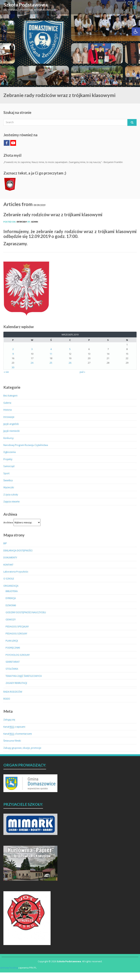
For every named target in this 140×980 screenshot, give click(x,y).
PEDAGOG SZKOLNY (16, 633)
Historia (8, 410)
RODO (7, 699)
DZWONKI (11, 605)
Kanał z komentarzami (18, 734)
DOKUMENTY (10, 557)
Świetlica (8, 480)
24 (32, 363)
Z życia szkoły (11, 494)
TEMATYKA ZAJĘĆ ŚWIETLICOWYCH (24, 676)
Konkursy (8, 438)
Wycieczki (9, 487)
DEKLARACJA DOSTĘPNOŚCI (18, 550)
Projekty (8, 459)
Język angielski (11, 424)
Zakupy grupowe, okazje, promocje (22, 748)
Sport (6, 473)
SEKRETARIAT (13, 662)
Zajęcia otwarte (12, 501)
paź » (82, 372)
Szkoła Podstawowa (26, 5)
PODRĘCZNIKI (13, 648)
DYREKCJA (11, 598)
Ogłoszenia (10, 452)
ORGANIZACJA (11, 586)
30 (13, 367)
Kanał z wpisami (14, 727)
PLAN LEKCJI (12, 641)
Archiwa (8, 522)
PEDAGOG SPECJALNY (17, 626)
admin (35, 222)
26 (70, 363)
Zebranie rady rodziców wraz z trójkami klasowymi (53, 215)
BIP (5, 543)
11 (51, 354)
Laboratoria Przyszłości (16, 572)
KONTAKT (8, 565)
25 (51, 363)
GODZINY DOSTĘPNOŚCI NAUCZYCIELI (26, 612)
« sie (6, 372)
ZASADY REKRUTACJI (16, 683)
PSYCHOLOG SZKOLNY (18, 655)
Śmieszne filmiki (12, 741)
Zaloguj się (9, 719)
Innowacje (9, 417)
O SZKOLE (9, 579)
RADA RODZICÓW (13, 692)
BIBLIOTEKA (12, 591)
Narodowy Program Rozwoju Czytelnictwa (26, 445)
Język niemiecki (12, 431)
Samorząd (9, 466)
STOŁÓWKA (12, 669)
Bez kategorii (10, 396)
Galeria (7, 403)
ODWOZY (11, 619)
